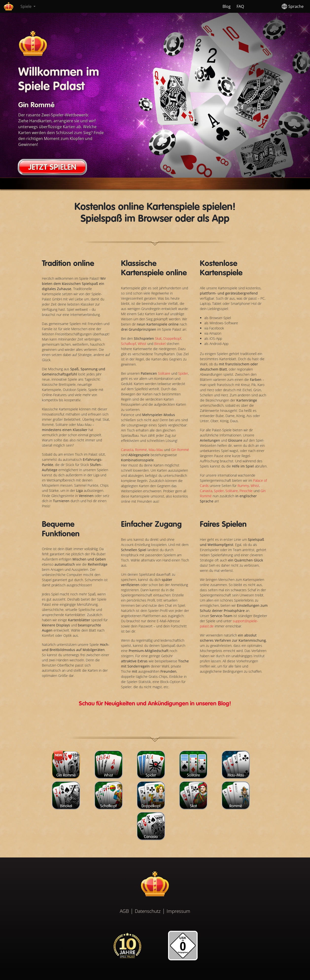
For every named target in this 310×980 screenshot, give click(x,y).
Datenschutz (148, 911)
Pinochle (246, 491)
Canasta (127, 450)
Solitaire (165, 373)
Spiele (26, 6)
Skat (158, 338)
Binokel (160, 344)
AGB (124, 911)
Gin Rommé (180, 450)
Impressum (178, 911)
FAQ (240, 6)
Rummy (243, 486)
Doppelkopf (172, 338)
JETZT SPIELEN (52, 168)
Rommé (141, 450)
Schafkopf (129, 344)
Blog (227, 6)
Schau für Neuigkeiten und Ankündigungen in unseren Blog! (155, 704)
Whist (143, 344)
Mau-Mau (156, 450)
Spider (183, 373)
